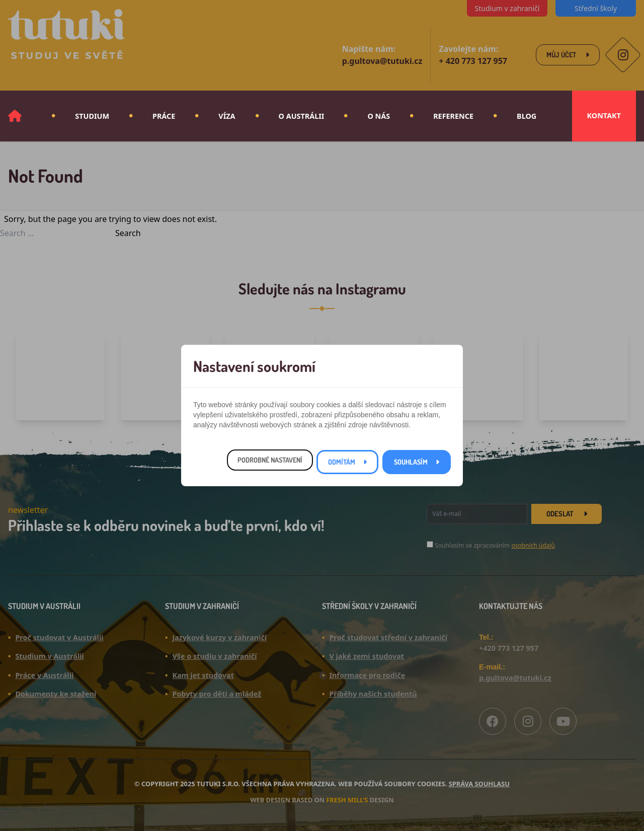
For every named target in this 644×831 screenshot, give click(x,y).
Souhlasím (411, 462)
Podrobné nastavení (270, 460)
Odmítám (342, 462)
